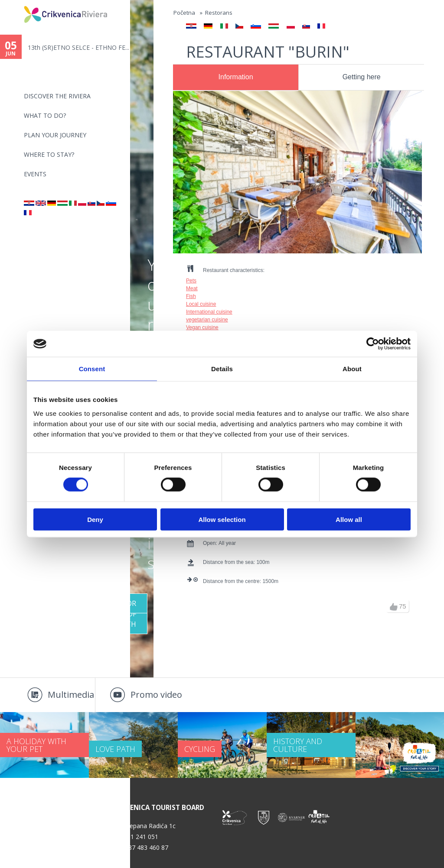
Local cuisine (201, 304)
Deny (95, 519)
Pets (191, 281)
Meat (192, 288)
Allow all (349, 519)
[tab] (236, 78)
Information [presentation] (236, 77)
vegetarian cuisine (207, 320)
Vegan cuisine (202, 327)
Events (35, 174)
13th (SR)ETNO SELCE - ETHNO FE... (78, 47)
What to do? (45, 115)
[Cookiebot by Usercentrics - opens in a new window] (373, 344)
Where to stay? (49, 154)
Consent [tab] (92, 369)
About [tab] (352, 369)
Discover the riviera (57, 96)
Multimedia (71, 695)
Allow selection (222, 519)
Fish (191, 296)
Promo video (156, 695)
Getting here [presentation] (362, 77)
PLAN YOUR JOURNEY (55, 135)
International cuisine (209, 312)
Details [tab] (222, 369)
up (394, 607)
